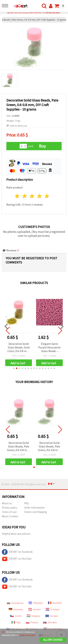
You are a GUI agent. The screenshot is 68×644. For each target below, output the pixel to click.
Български (15, 603)
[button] (14, 368)
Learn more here (27, 635)
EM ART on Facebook (17, 552)
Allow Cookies (53, 640)
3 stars (32, 196)
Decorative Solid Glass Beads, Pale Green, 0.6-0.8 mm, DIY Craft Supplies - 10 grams (19, 447)
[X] (3, 632)
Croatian (53, 609)
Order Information (34, 508)
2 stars (25, 196)
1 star (17, 196)
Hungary (33, 616)
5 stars (47, 196)
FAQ (26, 503)
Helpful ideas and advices (16, 534)
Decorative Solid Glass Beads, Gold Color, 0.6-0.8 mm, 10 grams (19, 348)
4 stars (39, 196)
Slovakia (50, 622)
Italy (16, 622)
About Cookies (10, 516)
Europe (52, 616)
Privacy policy (9, 508)
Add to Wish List (17, 126)
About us (7, 503)
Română (55, 603)
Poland (32, 622)
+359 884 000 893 (52, 13)
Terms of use (9, 512)
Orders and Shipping (36, 512)
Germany (16, 609)
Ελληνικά (36, 603)
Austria (34, 609)
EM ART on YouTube (17, 559)
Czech (16, 616)
